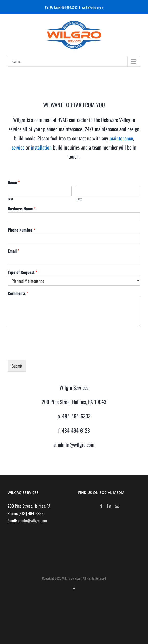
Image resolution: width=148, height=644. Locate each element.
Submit (17, 366)
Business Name (22, 209)
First (11, 199)
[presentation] (46, 352)
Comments (18, 293)
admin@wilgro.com (92, 7)
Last (79, 199)
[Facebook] (101, 506)
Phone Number (21, 230)
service (18, 147)
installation (42, 147)
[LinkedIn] (109, 506)
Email (14, 251)
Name (14, 183)
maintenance (121, 138)
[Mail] (117, 506)
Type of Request (23, 272)
